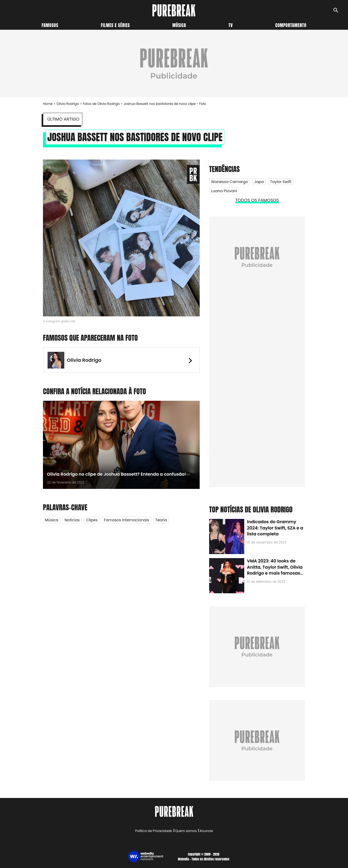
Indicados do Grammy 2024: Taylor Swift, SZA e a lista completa (275, 528)
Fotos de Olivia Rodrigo (101, 104)
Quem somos (186, 831)
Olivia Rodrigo (68, 104)
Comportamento (291, 25)
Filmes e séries (115, 25)
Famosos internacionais (126, 520)
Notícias (72, 520)
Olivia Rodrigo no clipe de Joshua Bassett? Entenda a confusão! (116, 474)
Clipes (92, 520)
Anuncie (206, 831)
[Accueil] (174, 10)
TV (231, 25)
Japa (259, 182)
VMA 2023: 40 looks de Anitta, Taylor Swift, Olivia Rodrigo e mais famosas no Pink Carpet (275, 570)
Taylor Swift (281, 182)
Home (48, 104)
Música (179, 25)
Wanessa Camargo (229, 182)
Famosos (50, 25)
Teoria (161, 520)
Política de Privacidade (153, 831)
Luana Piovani (224, 191)
